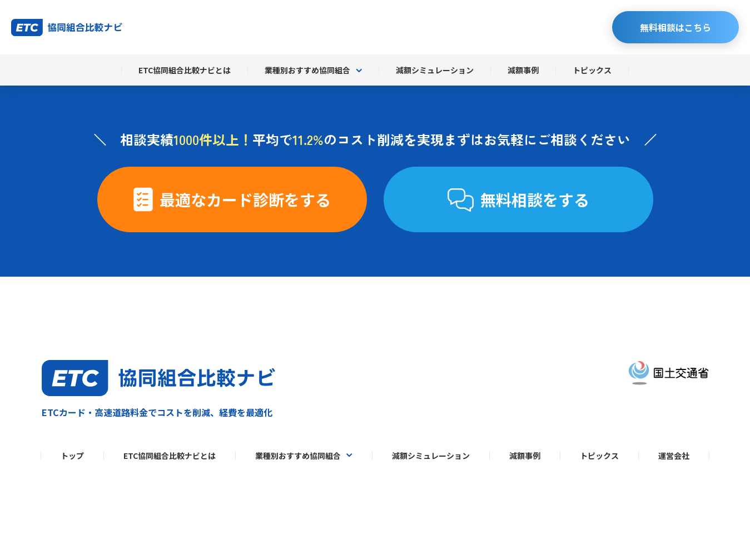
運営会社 (674, 456)
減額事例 (523, 70)
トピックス (592, 70)
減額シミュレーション (435, 70)
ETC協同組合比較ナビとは (185, 70)
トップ (72, 456)
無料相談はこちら (676, 27)
